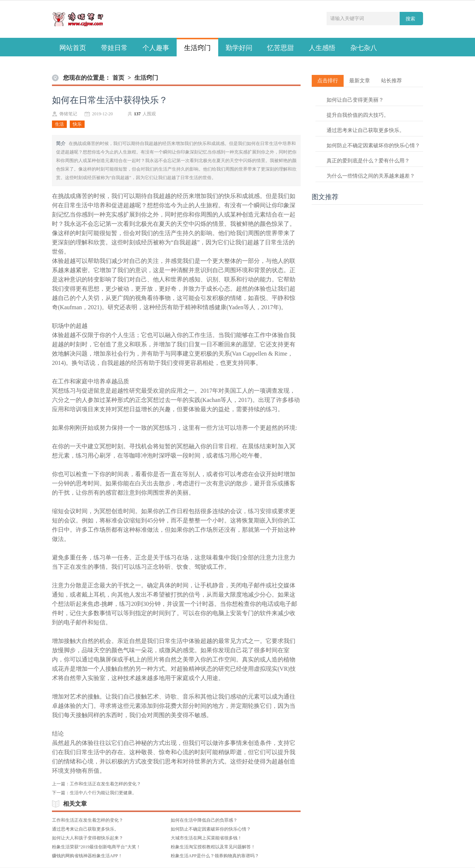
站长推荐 (392, 81)
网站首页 (73, 48)
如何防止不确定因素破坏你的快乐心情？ (211, 829)
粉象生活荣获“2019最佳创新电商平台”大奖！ (96, 847)
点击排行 (328, 81)
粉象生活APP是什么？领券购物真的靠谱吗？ (215, 856)
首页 (118, 78)
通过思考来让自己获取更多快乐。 (85, 829)
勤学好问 (239, 48)
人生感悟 (322, 48)
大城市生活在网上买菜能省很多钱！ (206, 838)
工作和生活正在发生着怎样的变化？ (105, 784)
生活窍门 (197, 48)
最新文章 (360, 81)
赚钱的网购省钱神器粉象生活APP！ (87, 856)
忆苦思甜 (281, 48)
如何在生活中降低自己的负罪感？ (204, 820)
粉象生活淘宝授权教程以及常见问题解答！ (213, 847)
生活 (59, 124)
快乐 (77, 124)
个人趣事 (156, 48)
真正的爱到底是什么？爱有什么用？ (368, 161)
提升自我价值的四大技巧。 (358, 115)
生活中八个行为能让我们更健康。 (103, 793)
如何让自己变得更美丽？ (355, 100)
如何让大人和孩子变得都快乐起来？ (88, 838)
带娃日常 (114, 48)
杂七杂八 (364, 48)
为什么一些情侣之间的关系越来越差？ (371, 176)
